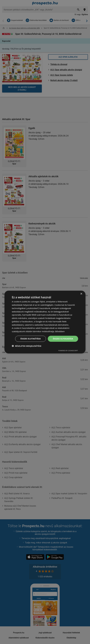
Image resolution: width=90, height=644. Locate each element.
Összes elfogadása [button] (63, 339)
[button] (27, 346)
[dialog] (45, 322)
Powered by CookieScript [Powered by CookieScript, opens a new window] (68, 350)
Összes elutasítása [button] (31, 339)
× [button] (81, 294)
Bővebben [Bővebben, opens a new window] (60, 331)
